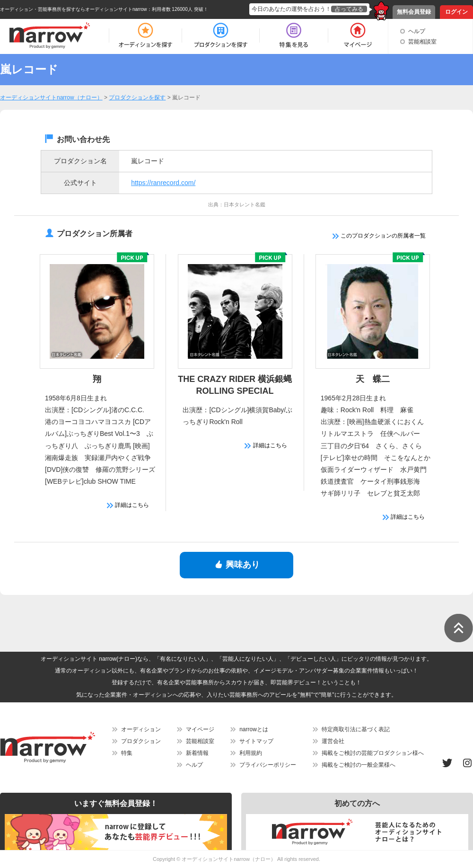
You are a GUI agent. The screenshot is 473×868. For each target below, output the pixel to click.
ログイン (456, 12)
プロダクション (141, 741)
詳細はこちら (128, 505)
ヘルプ (417, 31)
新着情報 (197, 753)
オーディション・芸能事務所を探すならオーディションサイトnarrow (74, 9)
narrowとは (254, 729)
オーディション (141, 729)
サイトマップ (256, 741)
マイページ (200, 729)
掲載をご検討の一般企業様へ (359, 765)
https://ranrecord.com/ (163, 183)
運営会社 (333, 741)
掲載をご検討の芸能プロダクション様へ (373, 753)
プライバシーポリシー (268, 765)
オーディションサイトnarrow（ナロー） (229, 859)
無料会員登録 (414, 12)
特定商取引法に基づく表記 (356, 729)
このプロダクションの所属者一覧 (379, 236)
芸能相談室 (422, 42)
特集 (127, 753)
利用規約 (251, 753)
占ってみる (349, 9)
